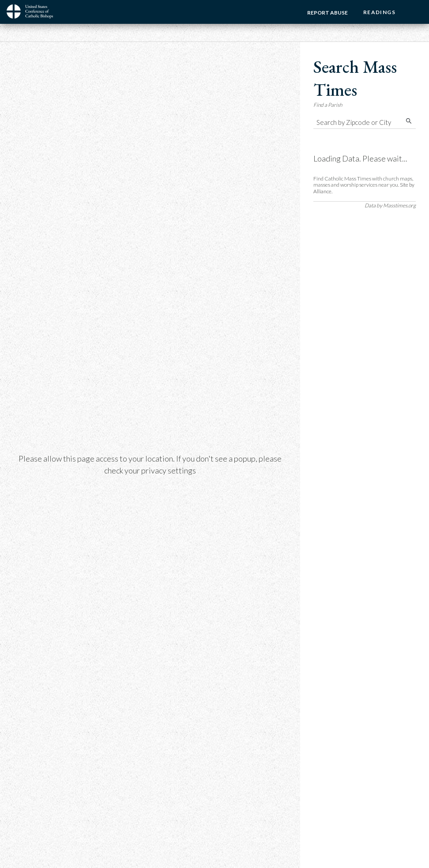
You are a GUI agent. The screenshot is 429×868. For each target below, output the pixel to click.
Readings (379, 12)
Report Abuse (327, 13)
